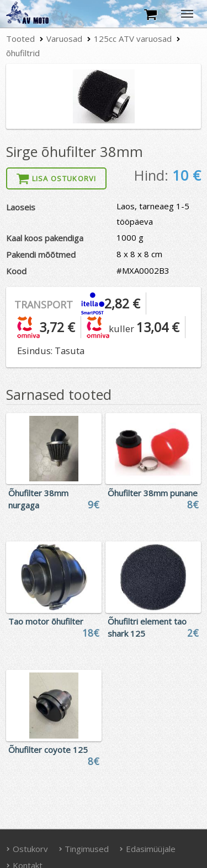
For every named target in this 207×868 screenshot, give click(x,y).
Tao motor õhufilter (46, 621)
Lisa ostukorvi (56, 178)
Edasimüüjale (147, 849)
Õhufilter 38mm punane (153, 493)
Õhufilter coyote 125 (48, 750)
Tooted (20, 39)
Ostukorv (27, 849)
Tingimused (84, 849)
